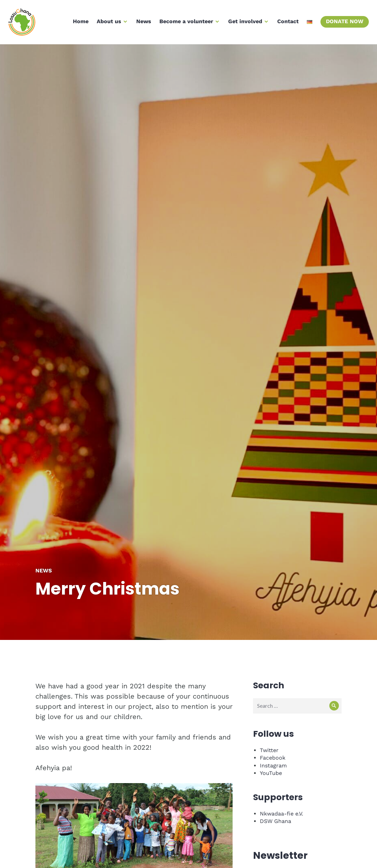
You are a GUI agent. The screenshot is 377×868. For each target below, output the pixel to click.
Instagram (273, 766)
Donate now (343, 23)
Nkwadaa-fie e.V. (281, 814)
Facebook (273, 758)
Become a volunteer (184, 23)
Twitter (269, 750)
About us (107, 23)
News (142, 23)
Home (79, 23)
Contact (286, 23)
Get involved (243, 23)
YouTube (271, 773)
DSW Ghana (276, 821)
